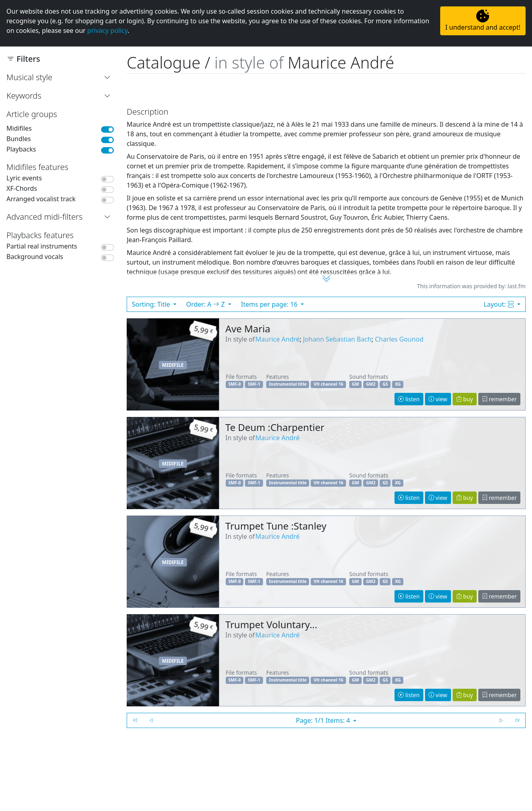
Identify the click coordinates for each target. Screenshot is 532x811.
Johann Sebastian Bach (337, 339)
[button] (109, 77)
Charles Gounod (399, 339)
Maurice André (277, 339)
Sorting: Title (152, 304)
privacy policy (108, 30)
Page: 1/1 (324, 720)
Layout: (499, 304)
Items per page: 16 (270, 304)
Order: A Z (206, 304)
